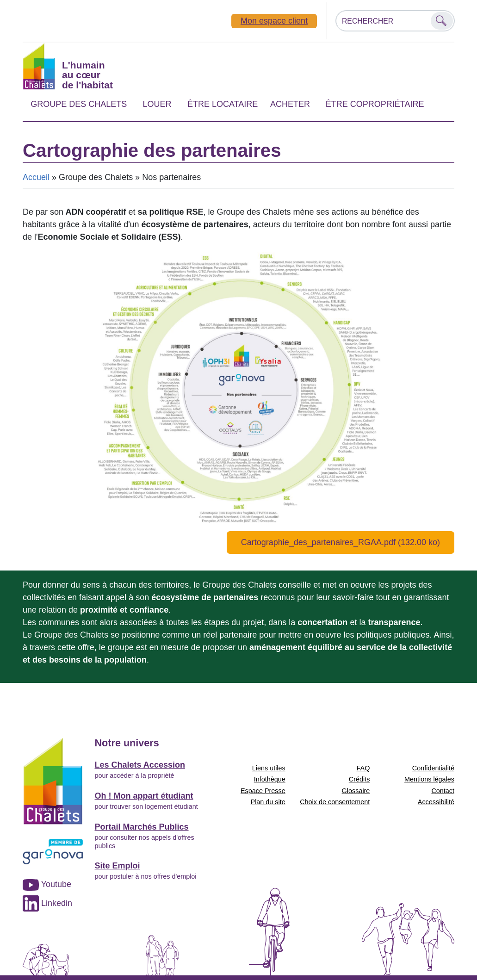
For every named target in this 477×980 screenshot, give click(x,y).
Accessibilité (436, 802)
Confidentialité (433, 768)
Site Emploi (118, 866)
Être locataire (223, 104)
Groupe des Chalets (79, 104)
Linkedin (47, 903)
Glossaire (356, 791)
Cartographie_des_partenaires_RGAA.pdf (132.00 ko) (341, 542)
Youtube (47, 884)
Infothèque (270, 779)
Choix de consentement (335, 802)
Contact (443, 791)
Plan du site (268, 802)
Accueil (36, 177)
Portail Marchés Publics (142, 827)
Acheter (290, 104)
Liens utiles (269, 768)
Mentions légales (429, 779)
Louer (157, 104)
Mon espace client (274, 21)
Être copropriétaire (375, 104)
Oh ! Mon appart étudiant (144, 796)
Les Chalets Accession (140, 765)
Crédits (359, 779)
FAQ (363, 768)
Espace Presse (263, 791)
